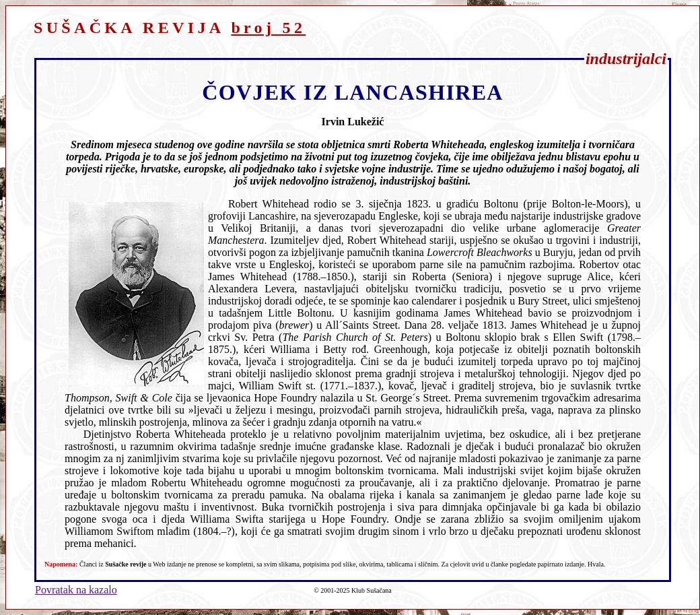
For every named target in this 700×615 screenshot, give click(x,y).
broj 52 (268, 28)
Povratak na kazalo (76, 590)
